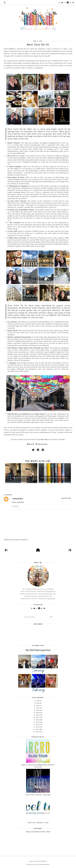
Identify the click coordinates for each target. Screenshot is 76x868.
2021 (38, 708)
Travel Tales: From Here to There (38, 823)
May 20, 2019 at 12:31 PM (66, 498)
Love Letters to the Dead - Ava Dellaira (38, 795)
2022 (38, 705)
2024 (38, 701)
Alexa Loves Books (36, 861)
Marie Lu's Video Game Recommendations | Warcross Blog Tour (38, 766)
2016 (37, 720)
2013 (37, 727)
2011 (37, 732)
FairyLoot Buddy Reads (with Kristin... (55, 478)
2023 (38, 703)
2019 (37, 713)
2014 (37, 725)
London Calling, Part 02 (21, 478)
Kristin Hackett (18, 499)
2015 (37, 722)
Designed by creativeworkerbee (38, 864)
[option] (21, 473)
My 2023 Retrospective (38, 650)
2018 (37, 715)
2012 (37, 729)
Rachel (11, 49)
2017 (37, 717)
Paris (42, 444)
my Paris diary (43, 439)
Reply (15, 506)
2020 (37, 710)
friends (39, 444)
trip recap (45, 444)
